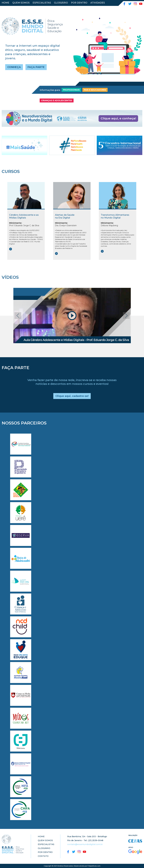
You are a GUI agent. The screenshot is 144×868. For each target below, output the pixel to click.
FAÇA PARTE (36, 67)
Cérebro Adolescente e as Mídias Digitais (24, 216)
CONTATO (8, 8)
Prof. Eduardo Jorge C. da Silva (24, 224)
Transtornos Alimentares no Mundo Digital (115, 216)
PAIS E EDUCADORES (95, 90)
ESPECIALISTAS (42, 3)
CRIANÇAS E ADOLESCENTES (57, 100)
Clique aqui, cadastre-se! (72, 396)
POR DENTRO (79, 3)
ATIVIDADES (98, 3)
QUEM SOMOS (21, 3)
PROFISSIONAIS (71, 90)
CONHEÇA (14, 67)
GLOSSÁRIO (61, 3)
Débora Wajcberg (109, 224)
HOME (5, 3)
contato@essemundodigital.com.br (85, 844)
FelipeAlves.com (94, 866)
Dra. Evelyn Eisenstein (66, 224)
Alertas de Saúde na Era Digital (65, 216)
